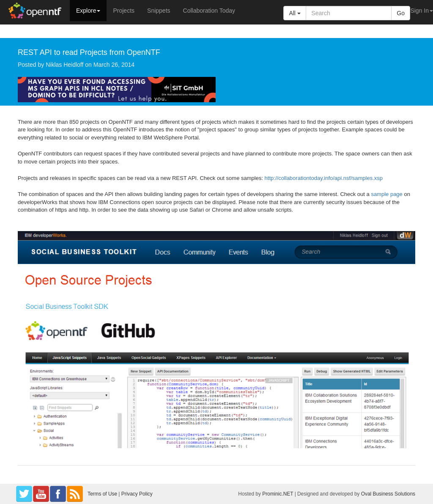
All (295, 13)
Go (401, 13)
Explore (88, 11)
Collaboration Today (209, 11)
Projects (124, 11)
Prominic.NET (278, 494)
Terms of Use (102, 494)
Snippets (159, 11)
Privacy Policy (137, 494)
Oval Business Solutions (388, 494)
